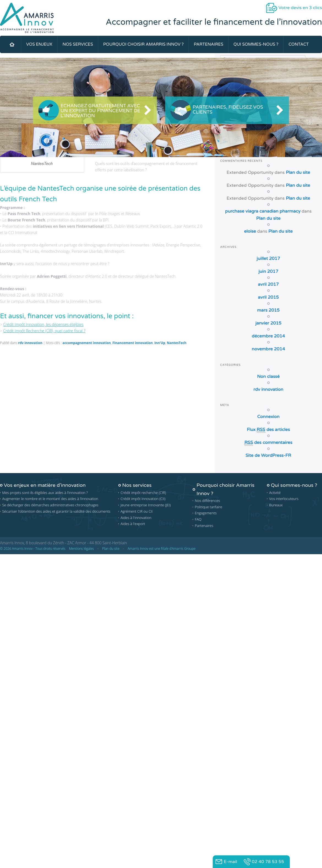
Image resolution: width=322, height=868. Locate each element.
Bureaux (276, 505)
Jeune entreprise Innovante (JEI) (146, 505)
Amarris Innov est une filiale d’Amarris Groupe (162, 549)
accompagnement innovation (87, 343)
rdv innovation (30, 343)
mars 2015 (268, 310)
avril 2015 (268, 297)
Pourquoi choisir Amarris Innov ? (143, 44)
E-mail (230, 862)
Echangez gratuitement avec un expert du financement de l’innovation (100, 111)
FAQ (198, 519)
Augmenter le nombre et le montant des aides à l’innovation (50, 499)
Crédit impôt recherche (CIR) (143, 493)
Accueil (12, 44)
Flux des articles (268, 430)
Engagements (206, 513)
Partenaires (208, 44)
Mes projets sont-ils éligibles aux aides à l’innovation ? (45, 493)
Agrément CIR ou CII (137, 511)
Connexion (268, 417)
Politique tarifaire (209, 507)
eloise (250, 231)
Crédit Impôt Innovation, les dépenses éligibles (43, 324)
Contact (298, 44)
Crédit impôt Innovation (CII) (143, 499)
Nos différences (207, 501)
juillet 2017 (268, 259)
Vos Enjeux (39, 44)
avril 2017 (268, 284)
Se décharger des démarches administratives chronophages (50, 505)
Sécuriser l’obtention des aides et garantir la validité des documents (56, 511)
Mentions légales (81, 549)
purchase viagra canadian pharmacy (263, 211)
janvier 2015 (268, 323)
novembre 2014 (268, 349)
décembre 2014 (268, 336)
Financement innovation (133, 343)
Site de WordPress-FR (268, 455)
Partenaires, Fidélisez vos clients (228, 110)
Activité (275, 493)
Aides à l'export (133, 524)
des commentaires (268, 443)
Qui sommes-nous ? (256, 44)
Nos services (78, 44)
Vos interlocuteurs (284, 499)
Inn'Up (160, 343)
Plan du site (298, 172)
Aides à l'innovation (136, 518)
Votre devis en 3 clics (300, 8)
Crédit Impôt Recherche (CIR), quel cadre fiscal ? (44, 331)
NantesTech (177, 343)
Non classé (268, 377)
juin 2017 (268, 271)
